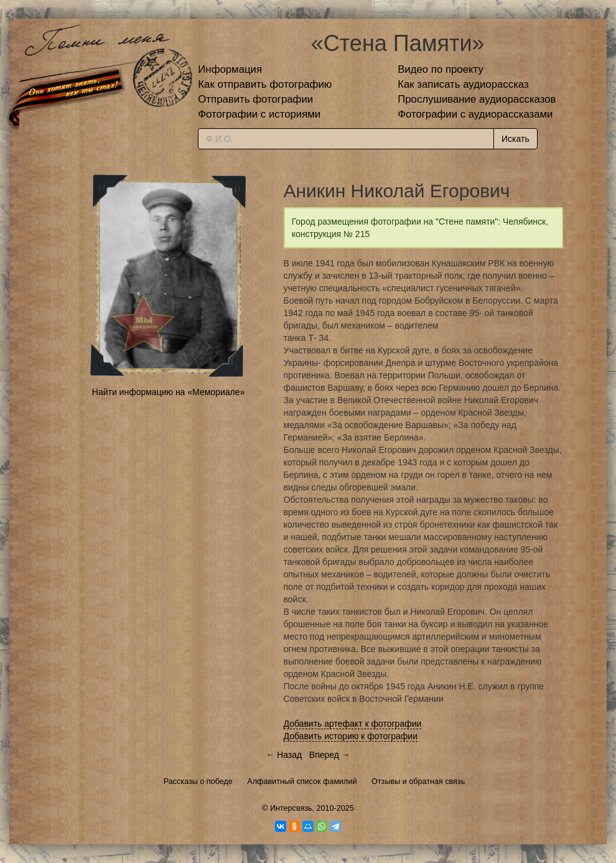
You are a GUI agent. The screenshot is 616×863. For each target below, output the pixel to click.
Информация (230, 69)
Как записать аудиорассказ (463, 84)
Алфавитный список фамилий (302, 781)
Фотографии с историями (259, 114)
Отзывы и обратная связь (418, 781)
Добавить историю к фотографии (351, 736)
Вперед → (330, 755)
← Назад (284, 755)
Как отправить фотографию (265, 84)
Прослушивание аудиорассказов (477, 99)
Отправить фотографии (255, 99)
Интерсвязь (291, 808)
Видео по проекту (441, 69)
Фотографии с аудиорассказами (475, 114)
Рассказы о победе (198, 781)
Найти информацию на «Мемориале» (168, 392)
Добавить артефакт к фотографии (353, 724)
